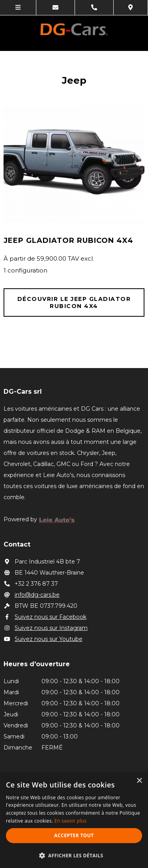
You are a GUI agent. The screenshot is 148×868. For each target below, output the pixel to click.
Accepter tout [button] (74, 835)
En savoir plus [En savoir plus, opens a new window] (70, 821)
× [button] (139, 781)
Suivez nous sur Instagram (46, 628)
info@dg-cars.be (32, 595)
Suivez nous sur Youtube (43, 639)
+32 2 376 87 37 (31, 584)
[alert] (74, 820)
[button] (74, 855)
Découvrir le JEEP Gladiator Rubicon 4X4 (74, 302)
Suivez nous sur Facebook (45, 617)
